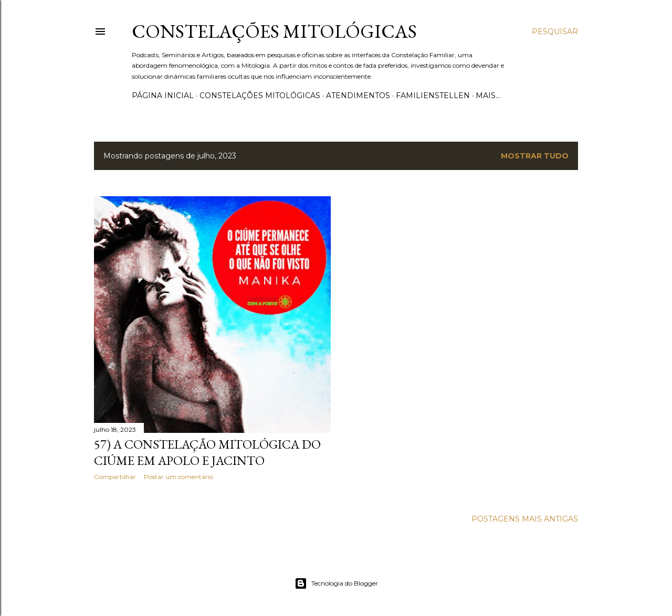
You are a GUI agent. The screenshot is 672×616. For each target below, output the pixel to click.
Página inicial (163, 95)
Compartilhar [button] (115, 477)
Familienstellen (433, 95)
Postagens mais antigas (525, 519)
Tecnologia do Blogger (336, 583)
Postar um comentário (178, 477)
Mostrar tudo (535, 156)
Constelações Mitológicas (274, 31)
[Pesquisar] (555, 31)
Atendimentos (358, 95)
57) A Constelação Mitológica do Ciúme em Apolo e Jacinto (207, 452)
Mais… (488, 95)
